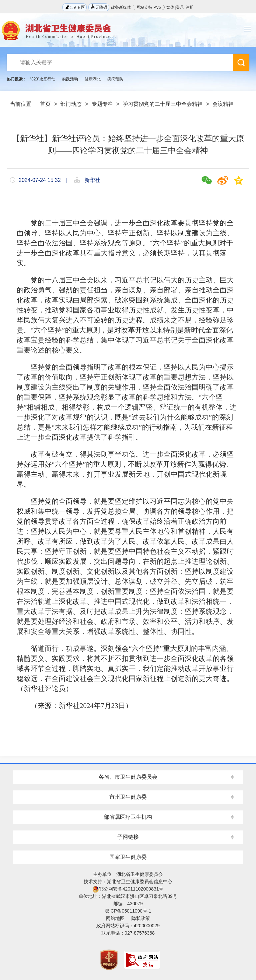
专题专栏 (102, 104)
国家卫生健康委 (128, 857)
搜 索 (241, 62)
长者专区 (74, 7)
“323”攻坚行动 (43, 79)
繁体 (170, 7)
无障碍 (99, 7)
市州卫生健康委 (128, 797)
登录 (180, 7)
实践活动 (70, 79)
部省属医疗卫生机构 (128, 817)
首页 (45, 104)
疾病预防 (115, 79)
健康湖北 (93, 79)
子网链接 (128, 837)
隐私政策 (141, 918)
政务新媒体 (121, 7)
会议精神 (223, 104)
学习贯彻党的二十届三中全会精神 (163, 104)
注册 (190, 7)
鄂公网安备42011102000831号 (128, 889)
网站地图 (115, 918)
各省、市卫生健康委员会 (128, 777)
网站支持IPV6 (149, 7)
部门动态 (71, 104)
